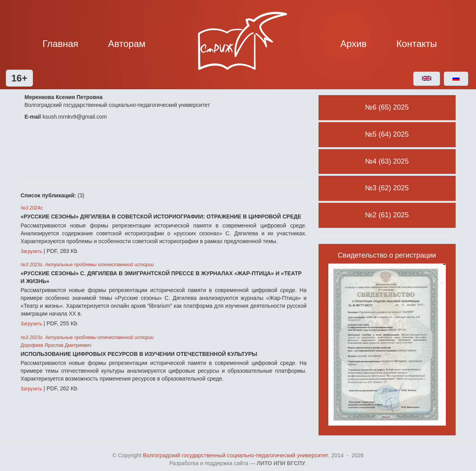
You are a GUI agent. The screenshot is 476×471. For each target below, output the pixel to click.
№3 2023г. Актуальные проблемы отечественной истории (87, 265)
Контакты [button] (417, 44)
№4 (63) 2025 (387, 161)
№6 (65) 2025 (387, 107)
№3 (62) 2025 (387, 188)
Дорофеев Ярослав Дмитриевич (56, 345)
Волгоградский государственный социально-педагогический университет (236, 455)
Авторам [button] (127, 44)
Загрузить (32, 251)
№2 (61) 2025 (387, 215)
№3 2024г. (32, 208)
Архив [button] (354, 44)
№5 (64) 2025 (387, 134)
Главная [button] (61, 44)
